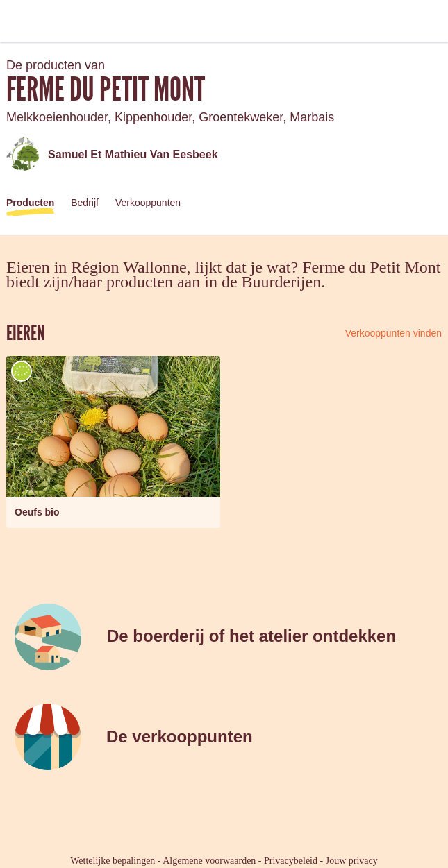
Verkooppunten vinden (393, 333)
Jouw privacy (352, 861)
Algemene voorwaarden (209, 861)
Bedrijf (85, 203)
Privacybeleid (291, 861)
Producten (30, 203)
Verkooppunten (148, 203)
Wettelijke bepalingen (113, 861)
